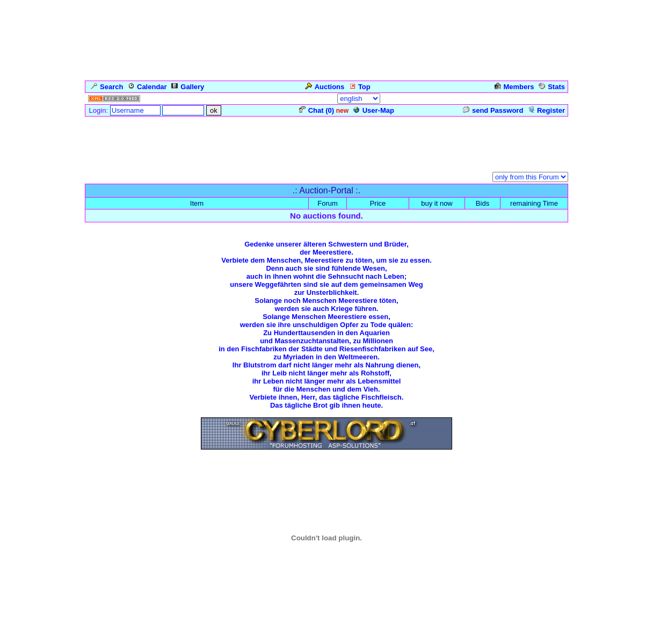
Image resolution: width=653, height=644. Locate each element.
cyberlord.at (397, 636)
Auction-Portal (171, 178)
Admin (553, 99)
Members (514, 87)
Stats (552, 87)
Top (360, 87)
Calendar (147, 87)
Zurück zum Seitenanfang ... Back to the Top (327, 478)
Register (546, 110)
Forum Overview (112, 178)
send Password (493, 110)
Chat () (317, 110)
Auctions (325, 87)
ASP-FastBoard (297, 636)
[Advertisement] (327, 142)
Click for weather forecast (327, 597)
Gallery (188, 87)
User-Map (374, 110)
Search (107, 87)
